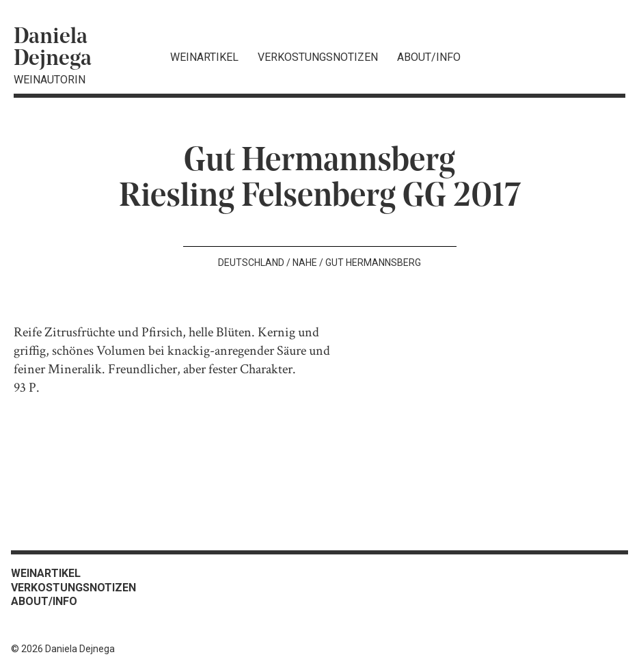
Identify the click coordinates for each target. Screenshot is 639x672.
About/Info (429, 57)
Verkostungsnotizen (318, 57)
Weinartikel (204, 57)
